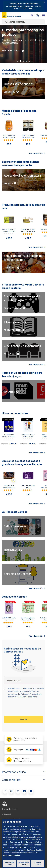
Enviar (24, 719)
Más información (37, 154)
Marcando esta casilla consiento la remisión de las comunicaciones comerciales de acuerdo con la (26, 693)
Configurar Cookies (24, 863)
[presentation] (25, 708)
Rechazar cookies (10, 863)
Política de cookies (10, 809)
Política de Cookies (12, 855)
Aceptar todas (37, 863)
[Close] (44, 2)
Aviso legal (7, 814)
